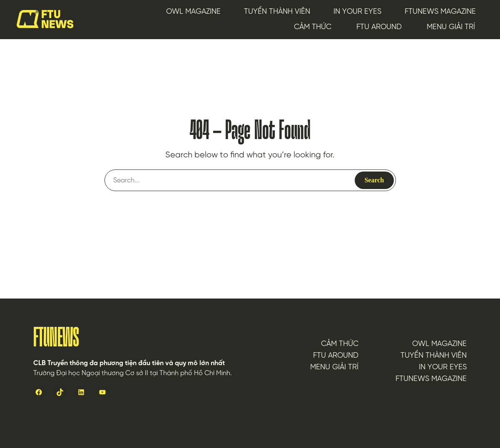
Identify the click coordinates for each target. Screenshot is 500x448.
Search (374, 180)
